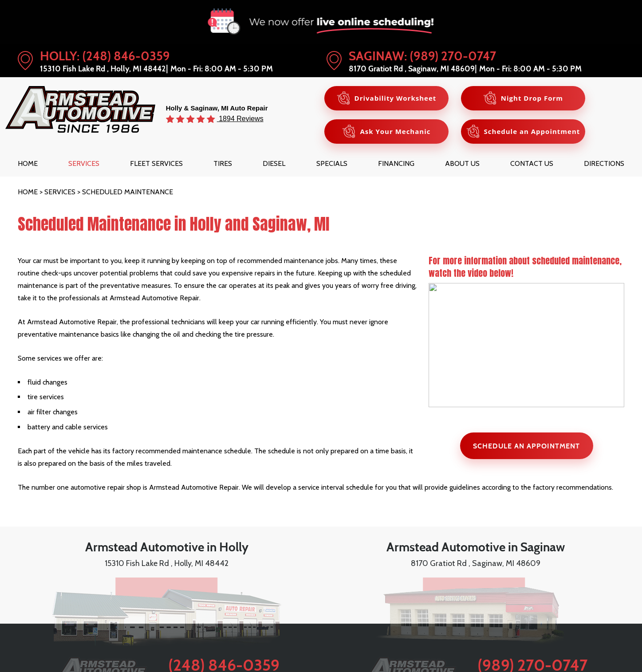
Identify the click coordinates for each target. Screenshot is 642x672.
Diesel (274, 163)
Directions (604, 163)
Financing (396, 163)
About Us (462, 163)
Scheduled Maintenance (128, 192)
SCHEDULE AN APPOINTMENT (526, 446)
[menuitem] (28, 163)
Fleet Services (156, 163)
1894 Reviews (240, 118)
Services (84, 163)
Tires (223, 163)
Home (28, 163)
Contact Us (532, 163)
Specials (332, 163)
